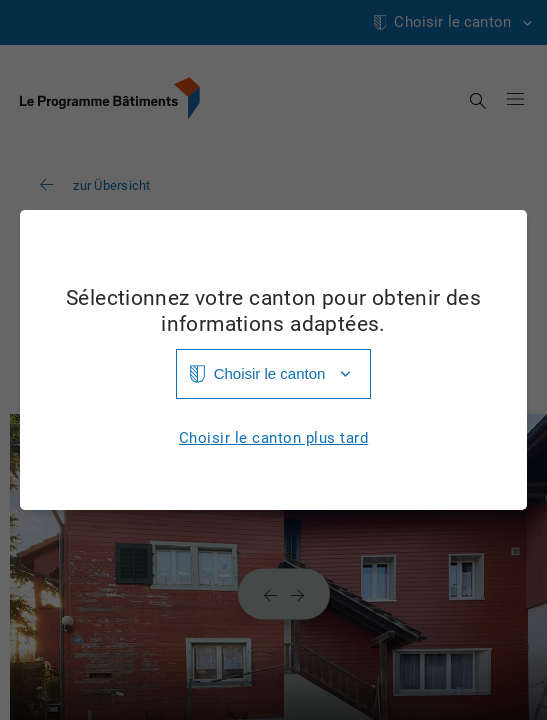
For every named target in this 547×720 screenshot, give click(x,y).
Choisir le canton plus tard (274, 438)
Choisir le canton (270, 373)
